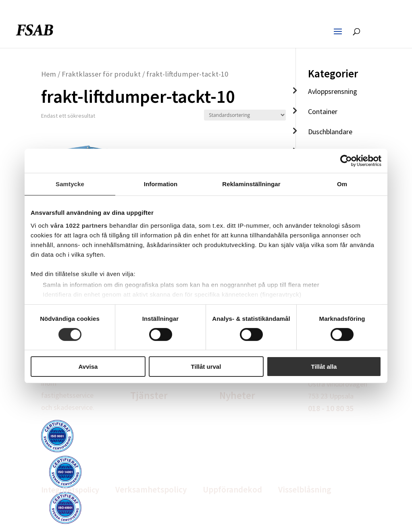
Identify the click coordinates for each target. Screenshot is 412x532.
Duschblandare (330, 132)
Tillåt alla (324, 367)
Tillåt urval (206, 367)
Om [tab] (342, 184)
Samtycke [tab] (70, 184)
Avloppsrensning (333, 91)
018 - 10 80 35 (331, 408)
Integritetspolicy (70, 489)
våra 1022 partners (79, 225)
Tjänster (149, 395)
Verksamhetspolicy (151, 489)
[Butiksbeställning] (245, 115)
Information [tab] (161, 184)
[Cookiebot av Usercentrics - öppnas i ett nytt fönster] (346, 161)
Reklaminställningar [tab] (251, 184)
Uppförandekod (232, 489)
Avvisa (88, 367)
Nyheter (237, 395)
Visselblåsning (305, 489)
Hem (49, 74)
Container (323, 111)
